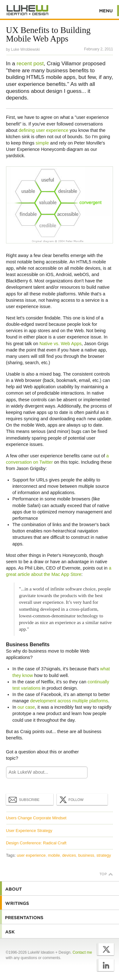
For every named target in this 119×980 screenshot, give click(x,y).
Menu (106, 11)
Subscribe (24, 799)
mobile (54, 855)
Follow (71, 800)
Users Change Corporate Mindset (36, 818)
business (86, 855)
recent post (30, 63)
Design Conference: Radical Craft (36, 843)
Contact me (82, 952)
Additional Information (28, 10)
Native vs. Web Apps (60, 344)
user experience (31, 855)
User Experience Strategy (29, 831)
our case (26, 707)
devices (69, 855)
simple (42, 143)
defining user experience (44, 130)
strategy (104, 855)
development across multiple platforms (69, 701)
